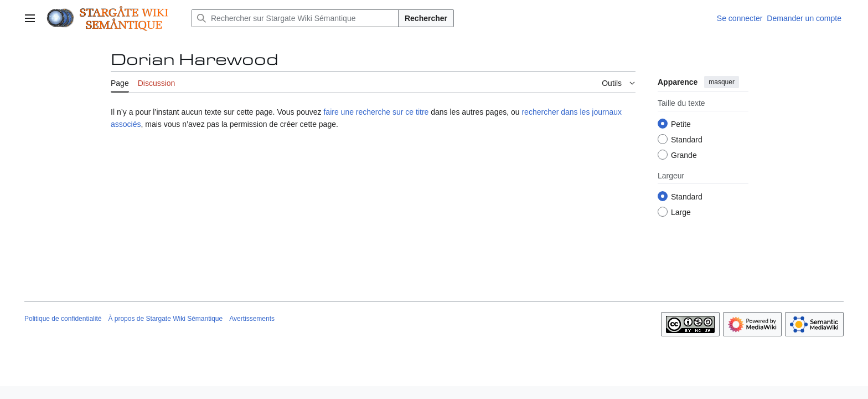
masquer (722, 82)
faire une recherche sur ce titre (376, 112)
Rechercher (426, 18)
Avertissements (252, 319)
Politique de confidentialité (63, 319)
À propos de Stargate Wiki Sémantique (165, 319)
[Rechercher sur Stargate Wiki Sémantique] (295, 18)
